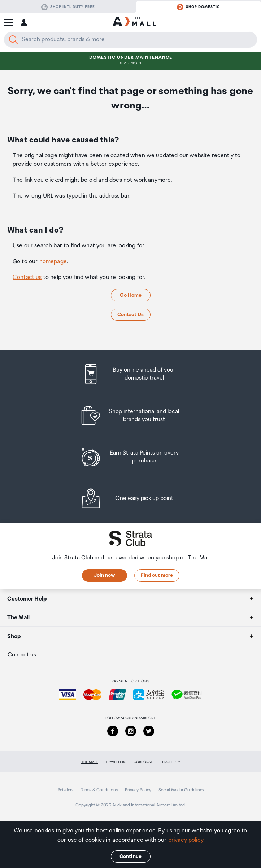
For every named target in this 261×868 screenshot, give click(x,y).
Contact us (27, 277)
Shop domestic (198, 7)
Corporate (144, 762)
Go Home (131, 295)
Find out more (157, 575)
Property (171, 762)
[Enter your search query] (130, 40)
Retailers (65, 790)
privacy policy (186, 840)
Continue (130, 856)
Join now (104, 575)
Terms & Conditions (99, 790)
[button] (8, 22)
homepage (53, 262)
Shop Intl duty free (68, 7)
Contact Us (130, 315)
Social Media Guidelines (181, 790)
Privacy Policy (138, 790)
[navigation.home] (134, 22)
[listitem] (130, 374)
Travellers (116, 762)
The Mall (90, 762)
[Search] (13, 40)
